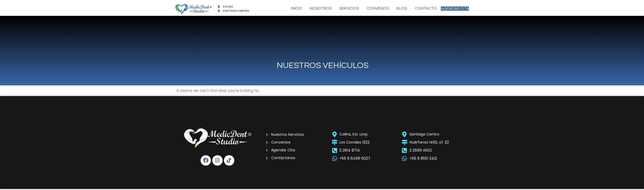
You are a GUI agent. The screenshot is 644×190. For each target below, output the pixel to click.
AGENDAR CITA (451, 8)
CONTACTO (418, 8)
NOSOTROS (313, 8)
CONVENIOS (370, 8)
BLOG (394, 8)
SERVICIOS (342, 8)
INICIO (289, 8)
